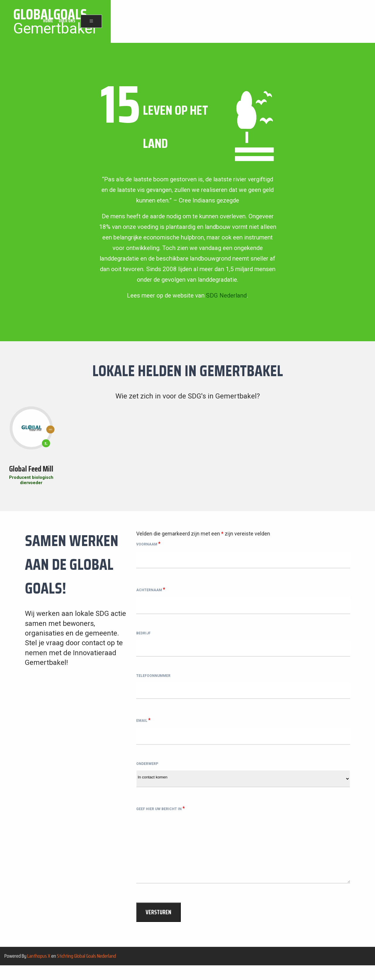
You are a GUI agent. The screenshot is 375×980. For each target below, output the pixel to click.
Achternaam (151, 590)
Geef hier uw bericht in (161, 820)
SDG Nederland (226, 295)
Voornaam (148, 544)
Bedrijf (143, 636)
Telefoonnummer (153, 682)
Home (312, 22)
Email (143, 728)
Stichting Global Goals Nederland (86, 970)
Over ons (330, 22)
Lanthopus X (39, 970)
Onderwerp (147, 774)
